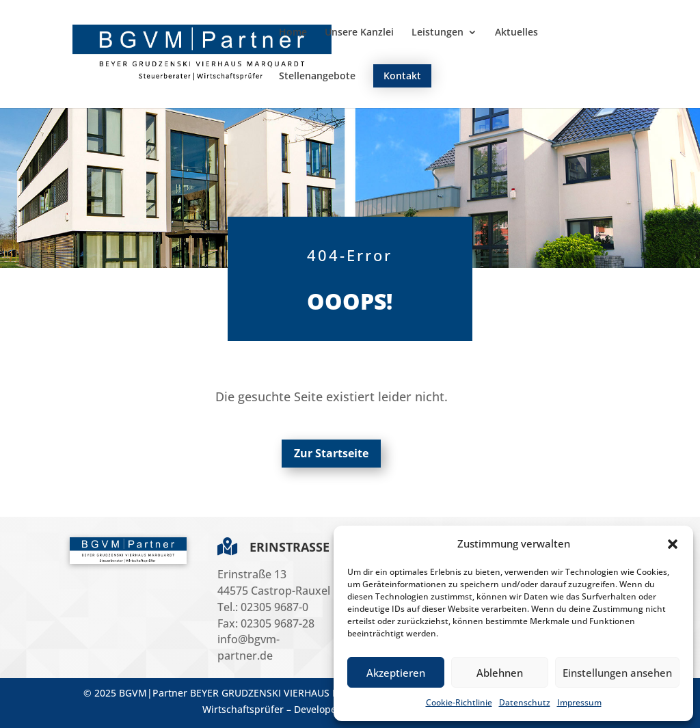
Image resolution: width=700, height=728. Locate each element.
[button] (673, 544)
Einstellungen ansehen (617, 673)
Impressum (579, 702)
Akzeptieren (396, 673)
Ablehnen (500, 673)
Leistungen (437, 33)
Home (293, 33)
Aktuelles (516, 33)
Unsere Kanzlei (359, 33)
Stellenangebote (317, 77)
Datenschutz (525, 702)
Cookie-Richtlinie (459, 702)
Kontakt (402, 76)
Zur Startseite (331, 453)
